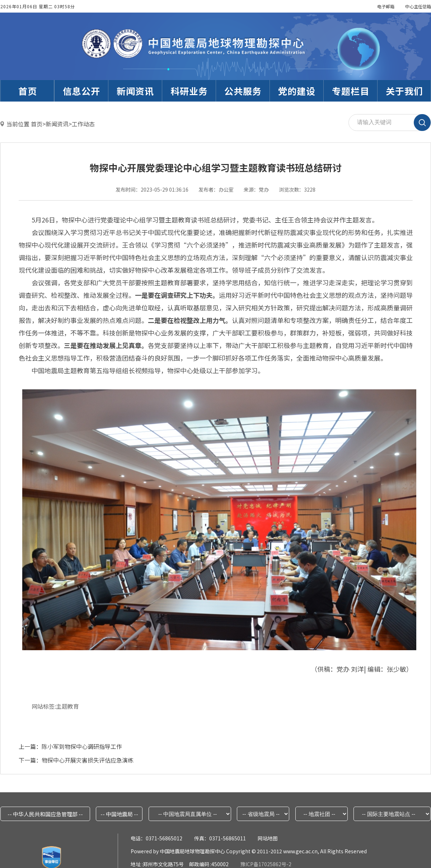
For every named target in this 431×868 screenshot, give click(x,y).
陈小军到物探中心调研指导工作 (82, 746)
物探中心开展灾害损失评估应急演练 (88, 760)
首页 (37, 124)
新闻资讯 (57, 124)
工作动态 (83, 124)
